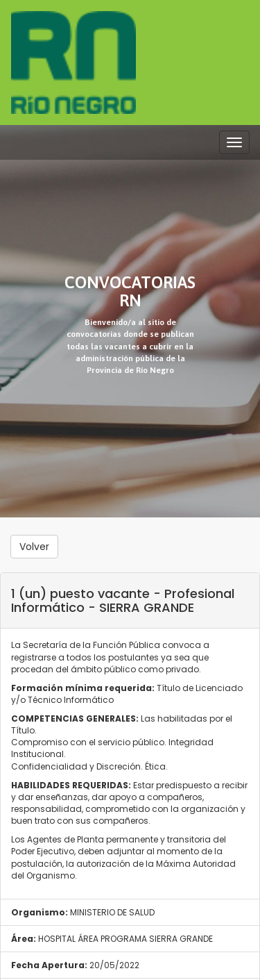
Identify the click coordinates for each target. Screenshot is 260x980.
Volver (34, 547)
